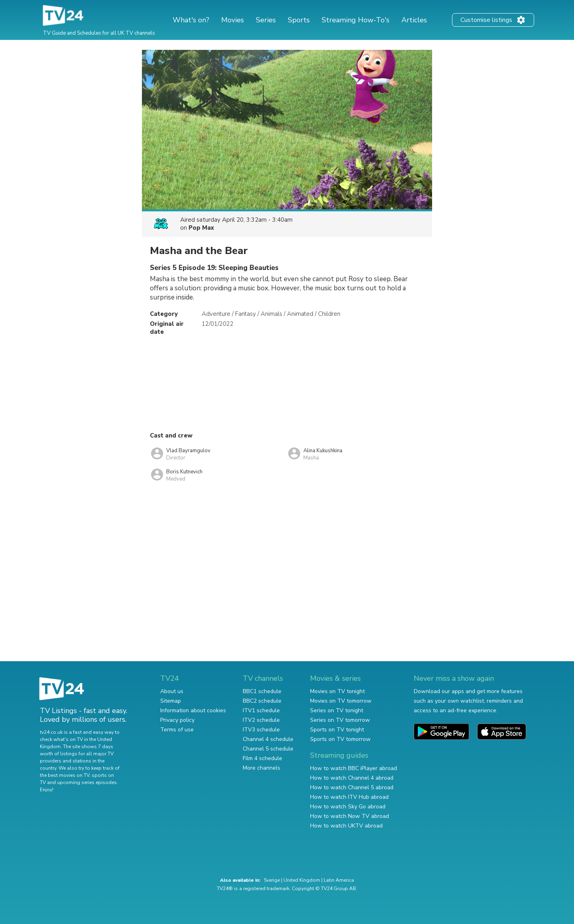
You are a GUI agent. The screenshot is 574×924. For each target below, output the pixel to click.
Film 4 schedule (262, 758)
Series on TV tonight (337, 710)
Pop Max (201, 228)
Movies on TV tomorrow (341, 701)
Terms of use (177, 730)
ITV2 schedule (261, 720)
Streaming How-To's (356, 20)
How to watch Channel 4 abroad (352, 778)
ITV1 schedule (261, 710)
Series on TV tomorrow (340, 720)
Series (266, 20)
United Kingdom (302, 880)
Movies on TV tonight (337, 691)
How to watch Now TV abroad (350, 816)
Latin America (339, 880)
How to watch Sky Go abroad (348, 807)
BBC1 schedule (262, 691)
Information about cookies (193, 710)
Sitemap (171, 701)
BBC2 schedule (262, 701)
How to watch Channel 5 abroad (352, 787)
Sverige (272, 880)
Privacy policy (177, 720)
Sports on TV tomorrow (340, 739)
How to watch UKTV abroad (346, 826)
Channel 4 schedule (268, 739)
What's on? (191, 20)
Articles (414, 20)
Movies (233, 20)
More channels (261, 768)
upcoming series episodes (87, 782)
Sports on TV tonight (337, 730)
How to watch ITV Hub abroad (349, 797)
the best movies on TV (65, 775)
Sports (299, 20)
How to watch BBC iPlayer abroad (354, 768)
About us (172, 691)
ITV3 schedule (261, 730)
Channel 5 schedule (268, 749)
